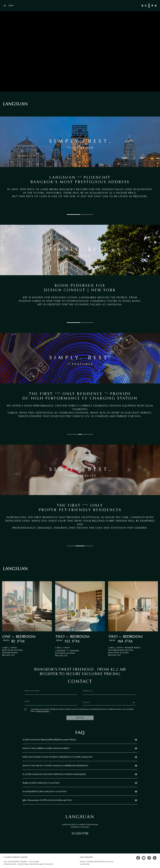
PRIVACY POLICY (43, 711)
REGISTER (80, 718)
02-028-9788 (80, 833)
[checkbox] (25, 709)
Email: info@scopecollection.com (97, 862)
